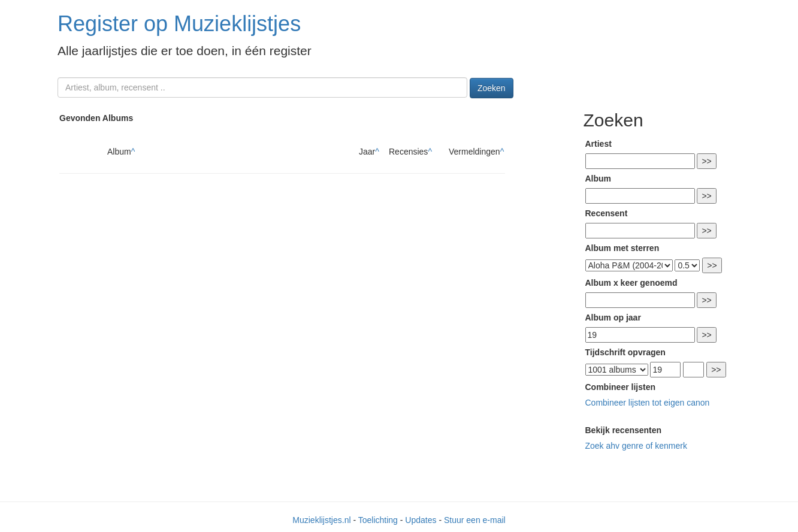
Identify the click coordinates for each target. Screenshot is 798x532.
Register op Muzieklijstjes (179, 24)
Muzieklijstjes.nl (321, 520)
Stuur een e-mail (475, 520)
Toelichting (378, 520)
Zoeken (492, 88)
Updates (421, 520)
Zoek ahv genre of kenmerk (636, 446)
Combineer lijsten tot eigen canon (648, 403)
